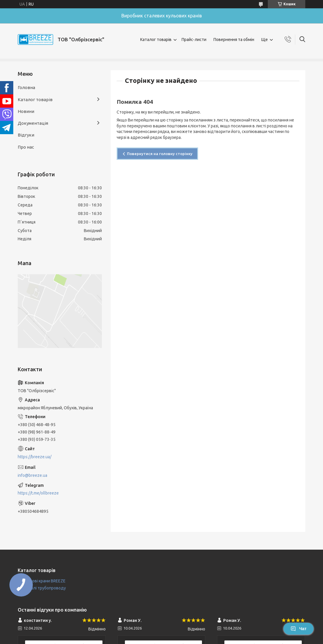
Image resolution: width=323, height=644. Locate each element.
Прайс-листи (194, 40)
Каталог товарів (156, 40)
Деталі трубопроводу (44, 588)
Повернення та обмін (234, 40)
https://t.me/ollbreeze (38, 493)
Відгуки (26, 135)
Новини (26, 111)
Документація (33, 123)
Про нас (26, 147)
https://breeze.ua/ (35, 457)
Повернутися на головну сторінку (160, 154)
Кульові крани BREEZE (44, 581)
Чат (298, 629)
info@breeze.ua (32, 475)
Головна (26, 87)
